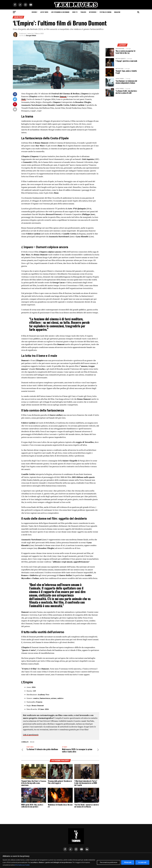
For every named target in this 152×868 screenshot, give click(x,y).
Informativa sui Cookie (22, 865)
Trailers (83, 12)
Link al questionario (31, 734)
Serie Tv (75, 12)
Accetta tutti (142, 862)
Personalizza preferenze (109, 862)
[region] (76, 860)
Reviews (34, 12)
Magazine (117, 12)
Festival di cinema (105, 12)
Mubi (33, 742)
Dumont (63, 96)
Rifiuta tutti (128, 862)
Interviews (93, 12)
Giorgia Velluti (31, 36)
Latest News (44, 12)
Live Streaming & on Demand (60, 12)
